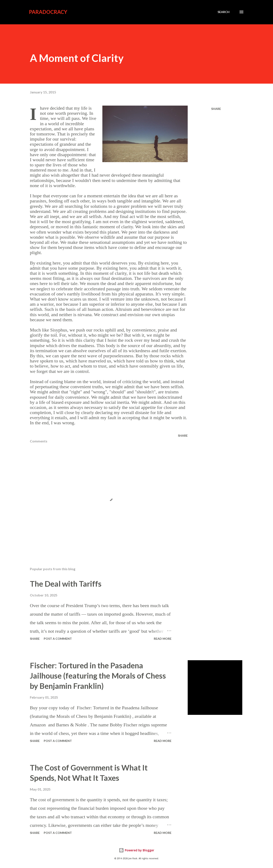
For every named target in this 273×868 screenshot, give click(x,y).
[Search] (224, 12)
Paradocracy (48, 12)
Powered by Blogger (136, 850)
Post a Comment (58, 639)
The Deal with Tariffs (66, 584)
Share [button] (216, 109)
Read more (163, 639)
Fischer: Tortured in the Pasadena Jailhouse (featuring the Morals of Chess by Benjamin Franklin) (98, 676)
